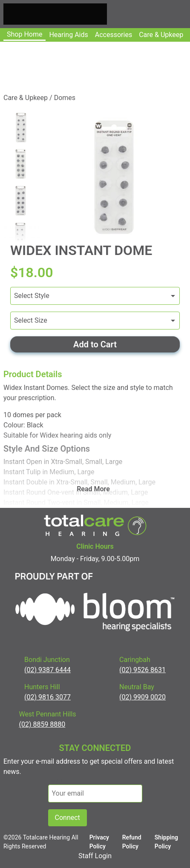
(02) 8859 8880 (42, 724)
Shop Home (24, 34)
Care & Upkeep (26, 98)
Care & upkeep (161, 35)
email (56, 781)
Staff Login (95, 856)
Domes (65, 98)
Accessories (114, 35)
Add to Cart (95, 344)
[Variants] (95, 296)
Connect (68, 818)
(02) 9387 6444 (47, 670)
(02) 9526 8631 (142, 670)
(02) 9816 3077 (47, 697)
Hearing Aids (68, 35)
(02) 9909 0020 (142, 697)
